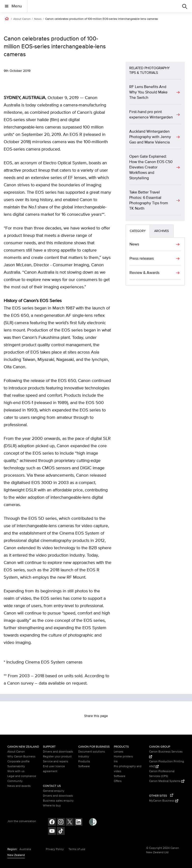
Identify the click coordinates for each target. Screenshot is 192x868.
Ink (116, 761)
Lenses (119, 752)
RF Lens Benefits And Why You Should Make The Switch (148, 92)
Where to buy (52, 806)
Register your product (57, 757)
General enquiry (54, 791)
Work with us (16, 771)
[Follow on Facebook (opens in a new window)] (52, 823)
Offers (118, 781)
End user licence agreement (54, 769)
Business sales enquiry (58, 801)
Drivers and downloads (58, 752)
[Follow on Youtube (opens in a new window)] (52, 832)
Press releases (142, 258)
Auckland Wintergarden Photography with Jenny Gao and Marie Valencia (150, 137)
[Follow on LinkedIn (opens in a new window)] (78, 823)
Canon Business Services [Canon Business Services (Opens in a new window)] (166, 754)
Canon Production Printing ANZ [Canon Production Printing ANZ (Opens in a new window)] (166, 764)
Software (84, 766)
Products (84, 761)
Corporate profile (19, 761)
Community (15, 781)
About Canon (22, 19)
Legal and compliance (22, 776)
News (38, 19)
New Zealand (16, 855)
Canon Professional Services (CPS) (162, 774)
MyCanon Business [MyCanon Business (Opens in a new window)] (164, 801)
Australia (25, 849)
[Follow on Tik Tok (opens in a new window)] (61, 832)
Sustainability (16, 766)
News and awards (19, 786)
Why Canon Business (21, 757)
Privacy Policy (55, 849)
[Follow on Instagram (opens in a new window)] (61, 823)
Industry (84, 757)
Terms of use (77, 849)
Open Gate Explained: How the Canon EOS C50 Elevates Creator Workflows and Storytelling (151, 167)
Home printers (123, 757)
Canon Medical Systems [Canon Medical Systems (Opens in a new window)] (167, 781)
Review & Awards (144, 273)
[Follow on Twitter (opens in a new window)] (70, 823)
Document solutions (92, 752)
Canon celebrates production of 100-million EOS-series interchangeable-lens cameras (102, 19)
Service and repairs (56, 761)
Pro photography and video (128, 769)
